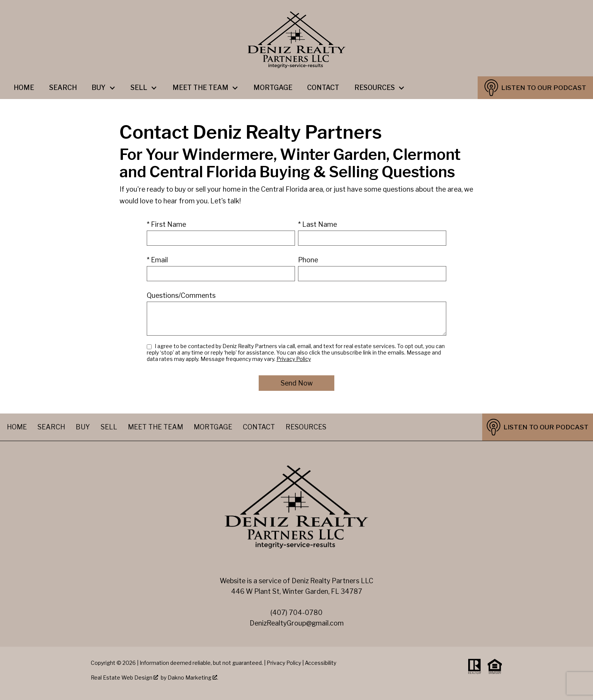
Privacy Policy (294, 359)
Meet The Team (155, 427)
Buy (83, 427)
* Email (157, 260)
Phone (308, 260)
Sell (109, 427)
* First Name (166, 224)
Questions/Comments (181, 295)
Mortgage (273, 88)
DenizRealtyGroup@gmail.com (297, 623)
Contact (323, 88)
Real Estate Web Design (124, 678)
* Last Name (317, 224)
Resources (306, 427)
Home (24, 88)
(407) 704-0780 (296, 612)
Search (63, 88)
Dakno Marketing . (193, 678)
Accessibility (321, 663)
